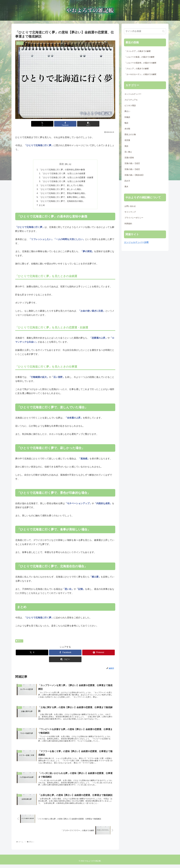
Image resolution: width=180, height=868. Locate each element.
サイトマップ (130, 212)
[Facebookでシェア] (65, 124)
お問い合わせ (130, 206)
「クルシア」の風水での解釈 (137, 69)
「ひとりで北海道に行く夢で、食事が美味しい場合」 (63, 198)
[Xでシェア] (48, 124)
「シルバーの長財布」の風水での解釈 (140, 63)
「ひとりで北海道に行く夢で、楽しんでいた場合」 (62, 186)
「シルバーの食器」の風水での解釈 (139, 57)
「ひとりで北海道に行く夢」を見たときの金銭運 (63, 174)
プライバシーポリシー (134, 218)
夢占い (19, 642)
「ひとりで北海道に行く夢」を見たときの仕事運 (63, 182)
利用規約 (128, 224)
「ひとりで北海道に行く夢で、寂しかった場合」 (61, 190)
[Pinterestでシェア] (98, 654)
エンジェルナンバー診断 (136, 242)
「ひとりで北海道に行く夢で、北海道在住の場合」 (62, 202)
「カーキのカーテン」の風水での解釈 (140, 74)
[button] (82, 124)
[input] (145, 31)
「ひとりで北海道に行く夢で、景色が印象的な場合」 (63, 194)
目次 (62, 164)
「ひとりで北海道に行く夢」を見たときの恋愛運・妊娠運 (67, 178)
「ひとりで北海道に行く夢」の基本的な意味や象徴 (62, 170)
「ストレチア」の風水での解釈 (138, 51)
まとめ (42, 206)
